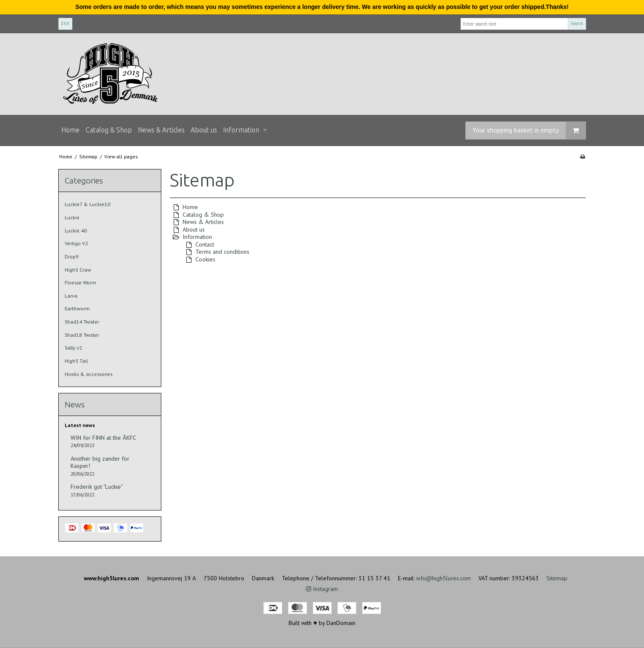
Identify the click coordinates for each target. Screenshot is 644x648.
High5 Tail (76, 361)
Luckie (72, 217)
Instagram (322, 589)
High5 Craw (78, 270)
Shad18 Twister (82, 335)
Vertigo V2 (76, 243)
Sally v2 (73, 348)
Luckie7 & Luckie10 (87, 204)
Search (577, 23)
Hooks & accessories (89, 374)
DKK (65, 23)
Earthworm (77, 308)
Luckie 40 (76, 231)
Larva (71, 296)
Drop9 (72, 257)
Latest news (80, 425)
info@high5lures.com (444, 578)
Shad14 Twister (82, 322)
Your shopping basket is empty (529, 130)
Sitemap (557, 578)
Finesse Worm (80, 282)
